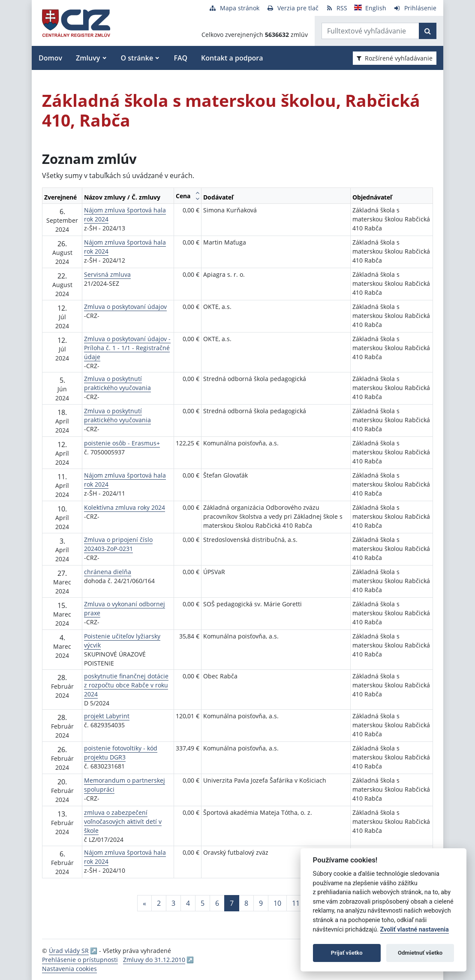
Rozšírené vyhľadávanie (395, 58)
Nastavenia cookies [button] (69, 969)
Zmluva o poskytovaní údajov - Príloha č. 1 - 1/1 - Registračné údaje (127, 348)
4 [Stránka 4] (188, 903)
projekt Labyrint (107, 716)
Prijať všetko (347, 953)
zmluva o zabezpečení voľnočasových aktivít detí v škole (123, 821)
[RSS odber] (336, 8)
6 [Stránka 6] (217, 903)
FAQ (180, 58)
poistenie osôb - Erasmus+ (122, 443)
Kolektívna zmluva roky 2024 (125, 507)
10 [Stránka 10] (277, 903)
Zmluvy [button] (88, 58)
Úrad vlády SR (69, 951)
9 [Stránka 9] (261, 903)
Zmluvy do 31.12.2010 (154, 960)
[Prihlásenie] (415, 8)
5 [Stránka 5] (203, 903)
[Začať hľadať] (428, 31)
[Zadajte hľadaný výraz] (370, 31)
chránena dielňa (108, 572)
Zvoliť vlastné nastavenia (415, 930)
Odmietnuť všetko (420, 953)
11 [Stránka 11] (296, 903)
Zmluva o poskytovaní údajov (125, 307)
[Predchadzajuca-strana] (144, 903)
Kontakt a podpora (232, 58)
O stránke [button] (137, 58)
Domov (50, 58)
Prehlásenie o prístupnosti (80, 960)
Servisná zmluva (107, 274)
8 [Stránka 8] (246, 903)
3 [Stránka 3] (173, 903)
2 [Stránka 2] (159, 903)
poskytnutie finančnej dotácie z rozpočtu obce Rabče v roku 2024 (126, 685)
